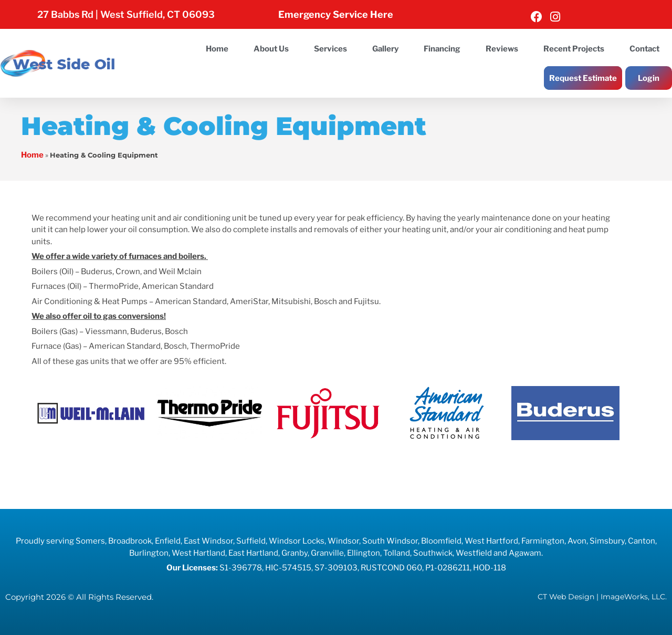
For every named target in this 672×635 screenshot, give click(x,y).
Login (649, 78)
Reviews (502, 49)
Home (217, 49)
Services (330, 49)
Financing (442, 49)
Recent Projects (574, 49)
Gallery (385, 49)
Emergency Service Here (336, 14)
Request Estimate (583, 78)
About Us (271, 49)
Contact (644, 49)
